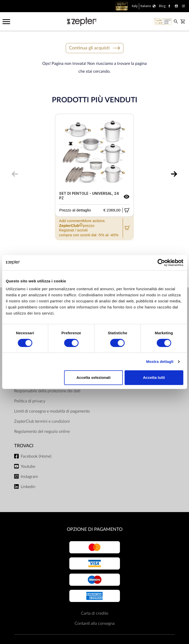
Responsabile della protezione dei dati (47, 391)
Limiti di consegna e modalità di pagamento (52, 411)
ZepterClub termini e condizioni (42, 421)
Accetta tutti (154, 377)
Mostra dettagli (160, 362)
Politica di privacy (30, 401)
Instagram (29, 477)
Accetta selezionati (93, 377)
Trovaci (24, 446)
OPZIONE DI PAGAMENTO (95, 529)
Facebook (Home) (36, 456)
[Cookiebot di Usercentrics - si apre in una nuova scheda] (161, 263)
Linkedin (28, 487)
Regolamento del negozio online (42, 432)
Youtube (28, 466)
